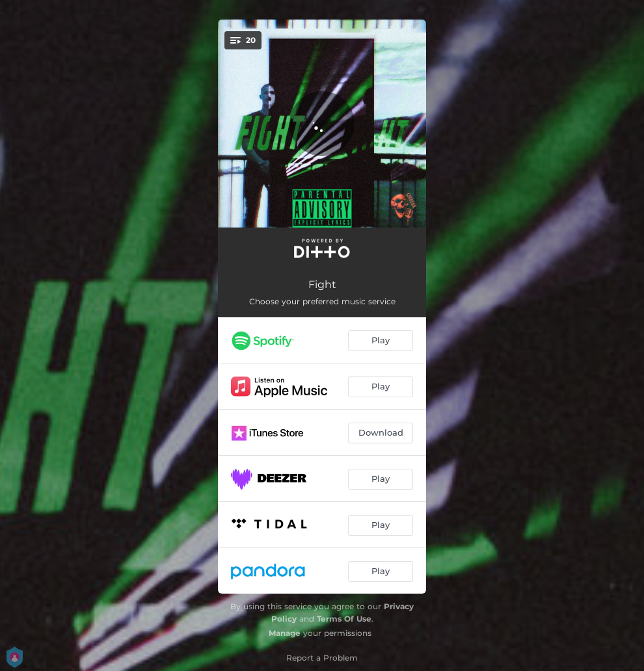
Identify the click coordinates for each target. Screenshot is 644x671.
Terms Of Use (344, 619)
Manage (285, 633)
